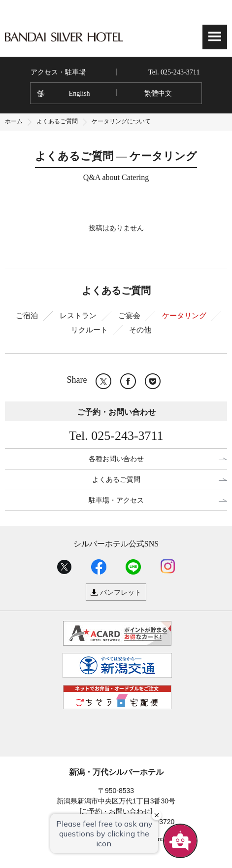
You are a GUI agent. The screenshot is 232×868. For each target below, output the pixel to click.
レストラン (78, 315)
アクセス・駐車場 (58, 72)
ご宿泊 (27, 315)
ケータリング (184, 315)
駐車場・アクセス (116, 500)
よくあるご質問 (57, 121)
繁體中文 (158, 93)
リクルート (89, 330)
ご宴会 (129, 315)
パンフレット (121, 592)
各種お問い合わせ (116, 459)
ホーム (14, 121)
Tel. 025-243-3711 (174, 72)
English (80, 93)
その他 (140, 330)
